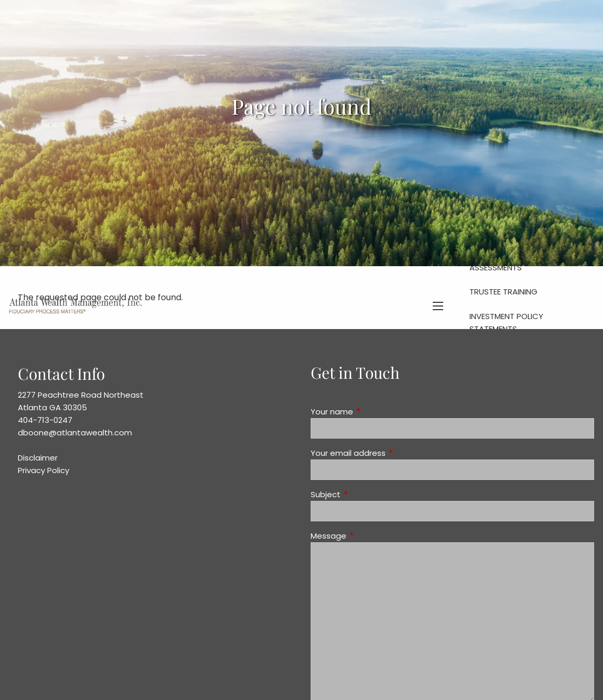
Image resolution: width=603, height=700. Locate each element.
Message (369, 536)
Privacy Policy (43, 470)
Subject (366, 494)
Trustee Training (503, 292)
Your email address (388, 453)
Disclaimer (38, 458)
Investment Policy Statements (506, 322)
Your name (372, 412)
